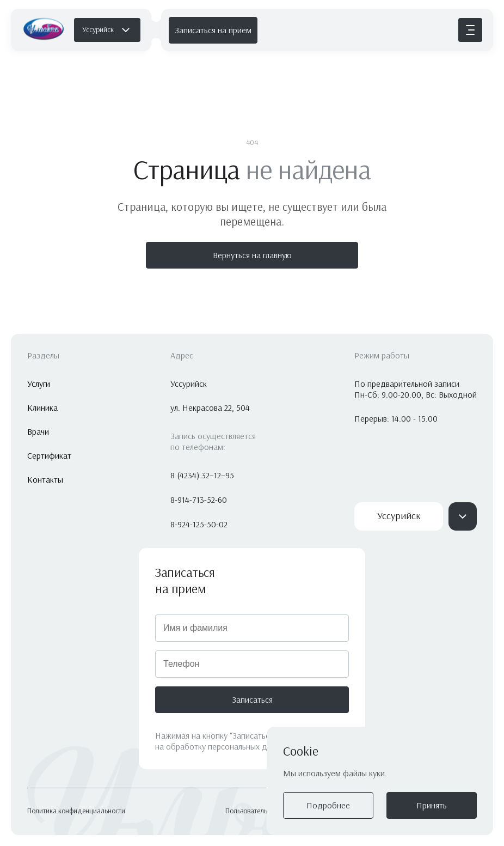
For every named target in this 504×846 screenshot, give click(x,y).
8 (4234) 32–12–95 (202, 475)
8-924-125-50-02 (199, 524)
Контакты (45, 480)
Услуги (39, 384)
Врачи (38, 432)
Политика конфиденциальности (76, 811)
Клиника (42, 408)
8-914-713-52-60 (199, 500)
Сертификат (49, 456)
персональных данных (249, 747)
